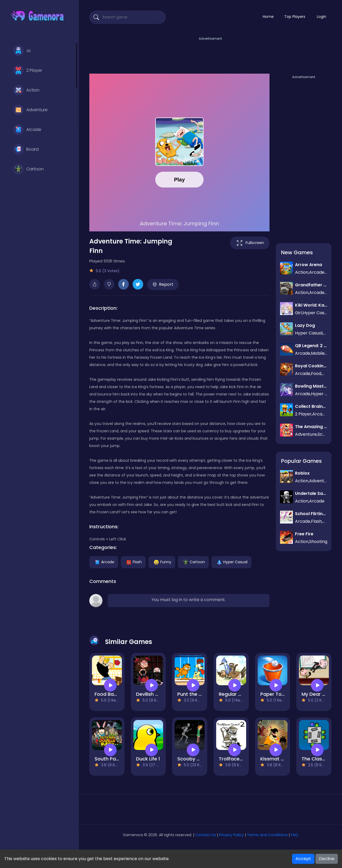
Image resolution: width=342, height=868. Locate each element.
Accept (303, 859)
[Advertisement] (210, 53)
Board (26, 149)
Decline (327, 859)
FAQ (294, 835)
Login (322, 17)
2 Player (28, 70)
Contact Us (206, 835)
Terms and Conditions (267, 835)
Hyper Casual (231, 562)
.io (22, 51)
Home (268, 17)
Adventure (30, 110)
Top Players (295, 17)
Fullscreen (250, 243)
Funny (162, 562)
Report (163, 284)
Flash (133, 562)
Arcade (27, 130)
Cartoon (28, 169)
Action (26, 90)
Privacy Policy (231, 835)
